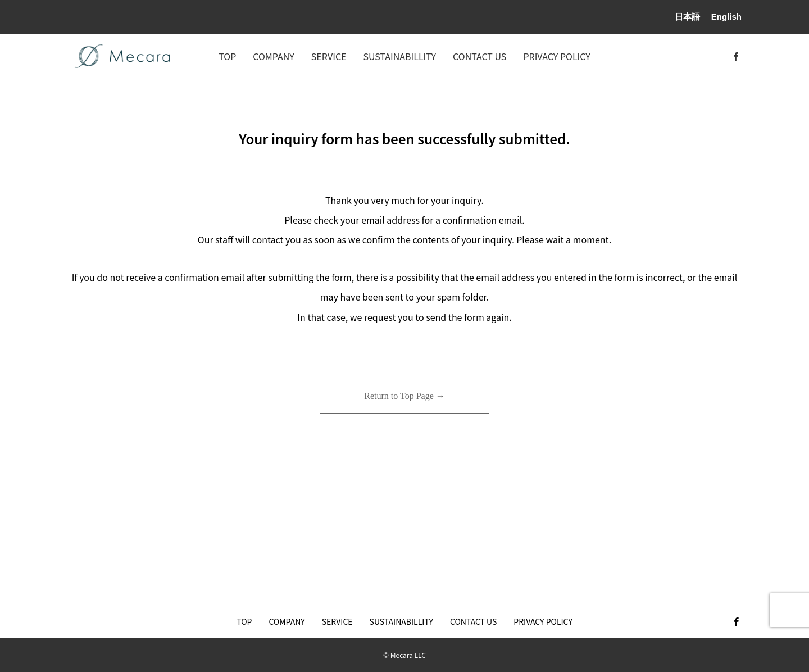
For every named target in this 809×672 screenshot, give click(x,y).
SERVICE (329, 56)
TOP (227, 56)
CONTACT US (480, 56)
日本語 (687, 17)
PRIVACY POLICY (556, 56)
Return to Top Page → (404, 396)
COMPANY (274, 56)
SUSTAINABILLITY (400, 56)
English (726, 17)
